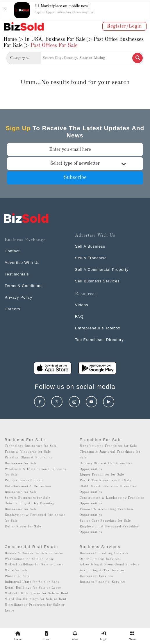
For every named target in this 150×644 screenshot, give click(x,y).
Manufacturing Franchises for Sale (108, 446)
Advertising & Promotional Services (109, 565)
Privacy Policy (18, 297)
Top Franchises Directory (99, 340)
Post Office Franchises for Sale (106, 481)
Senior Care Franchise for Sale (105, 521)
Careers (12, 309)
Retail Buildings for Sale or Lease (33, 588)
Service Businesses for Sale (27, 498)
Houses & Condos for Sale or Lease (34, 553)
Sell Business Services (97, 281)
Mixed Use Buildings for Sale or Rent (36, 599)
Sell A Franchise (91, 258)
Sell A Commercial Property (102, 270)
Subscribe (75, 178)
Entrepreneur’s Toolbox (98, 328)
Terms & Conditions (24, 286)
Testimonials (17, 274)
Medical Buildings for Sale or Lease (34, 565)
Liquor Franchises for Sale (102, 475)
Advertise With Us (22, 263)
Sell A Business (90, 246)
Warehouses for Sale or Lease (29, 559)
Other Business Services (100, 559)
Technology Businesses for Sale (31, 446)
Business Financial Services (103, 582)
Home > (13, 39)
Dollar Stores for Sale (23, 527)
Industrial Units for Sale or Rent (32, 582)
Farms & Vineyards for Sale (28, 452)
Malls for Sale (16, 570)
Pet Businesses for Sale (24, 481)
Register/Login (124, 26)
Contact (12, 251)
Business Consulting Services (104, 553)
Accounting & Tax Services (102, 570)
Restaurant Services (96, 576)
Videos (82, 305)
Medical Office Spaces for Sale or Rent (37, 593)
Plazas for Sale (17, 576)
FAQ (79, 316)
